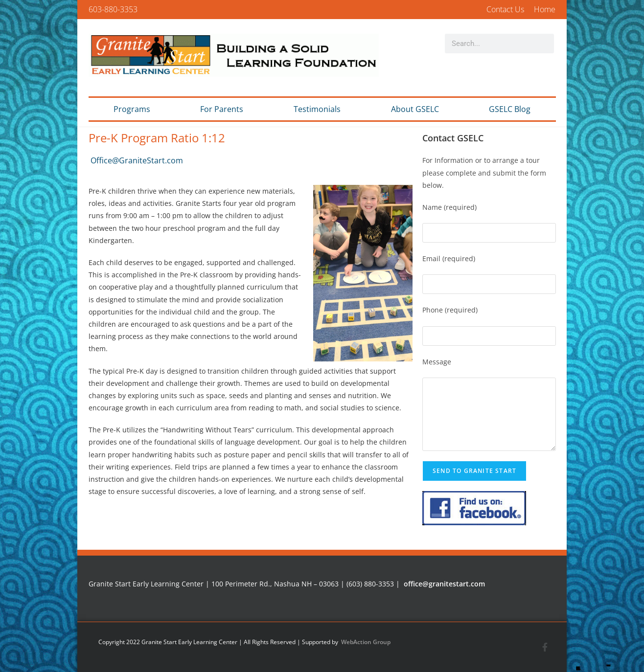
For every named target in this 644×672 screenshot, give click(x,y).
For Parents (222, 109)
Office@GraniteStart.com (137, 160)
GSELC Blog (510, 109)
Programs (132, 109)
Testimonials (317, 109)
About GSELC (415, 109)
